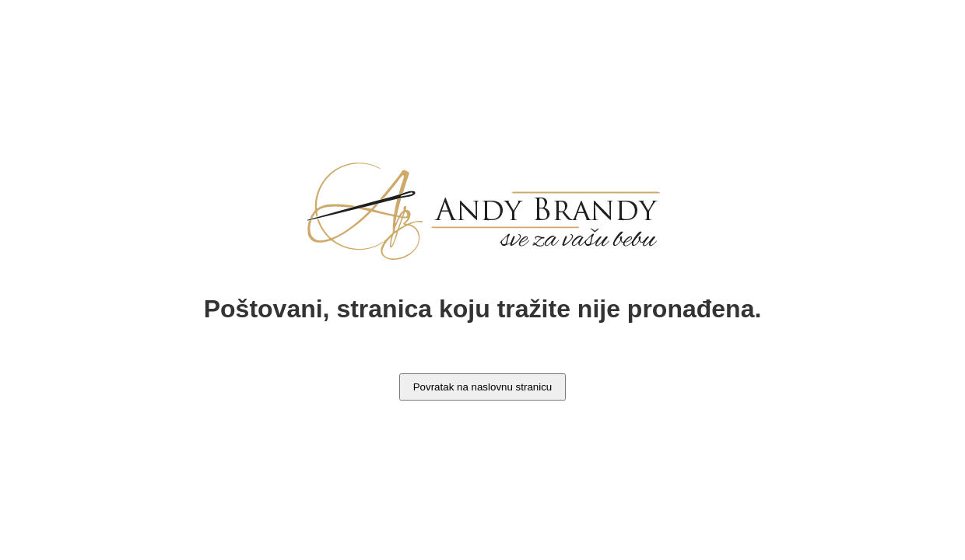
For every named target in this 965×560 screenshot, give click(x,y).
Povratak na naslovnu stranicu (483, 387)
